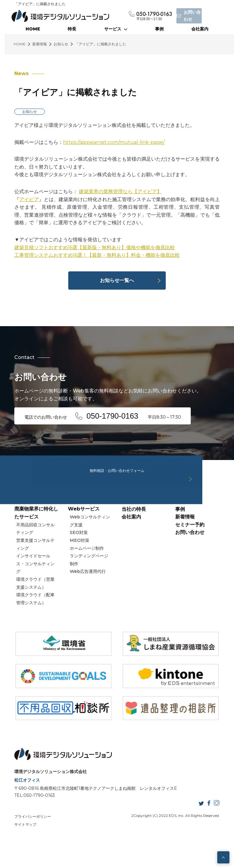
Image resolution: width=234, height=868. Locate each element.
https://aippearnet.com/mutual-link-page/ (111, 142)
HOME (33, 29)
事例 (159, 29)
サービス (116, 29)
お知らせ (27, 112)
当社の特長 (134, 533)
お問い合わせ (191, 557)
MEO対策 (80, 565)
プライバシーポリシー (30, 835)
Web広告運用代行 (88, 596)
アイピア (26, 199)
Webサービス (83, 533)
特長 (72, 29)
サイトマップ (23, 843)
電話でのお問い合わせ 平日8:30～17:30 (105, 415)
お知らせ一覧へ (117, 280)
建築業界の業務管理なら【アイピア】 (118, 192)
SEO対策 (79, 557)
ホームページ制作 (87, 572)
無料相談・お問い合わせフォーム (117, 459)
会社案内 (200, 29)
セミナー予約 (191, 549)
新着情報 (186, 541)
